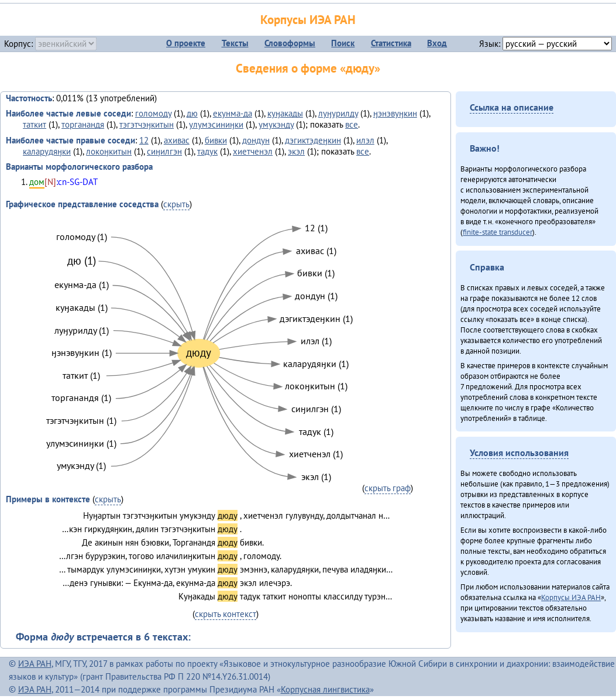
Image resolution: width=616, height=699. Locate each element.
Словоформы (290, 43)
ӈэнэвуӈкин (395, 113)
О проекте (186, 43)
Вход (437, 43)
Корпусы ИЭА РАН (308, 20)
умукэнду (276, 124)
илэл (365, 140)
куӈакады (285, 113)
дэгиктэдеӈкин (313, 140)
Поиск (343, 43)
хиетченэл (253, 151)
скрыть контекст (226, 614)
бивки (216, 140)
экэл (296, 151)
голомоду (153, 113)
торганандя (83, 124)
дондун (256, 140)
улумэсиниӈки (216, 124)
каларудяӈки (47, 151)
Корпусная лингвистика (325, 689)
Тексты (235, 43)
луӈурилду (338, 113)
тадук (207, 151)
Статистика (391, 43)
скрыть (176, 204)
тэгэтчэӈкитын (147, 124)
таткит (35, 124)
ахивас (177, 140)
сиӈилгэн (164, 151)
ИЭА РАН (35, 664)
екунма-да (233, 113)
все (352, 124)
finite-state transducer (498, 232)
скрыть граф (388, 488)
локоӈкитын (109, 151)
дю (192, 113)
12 (144, 140)
